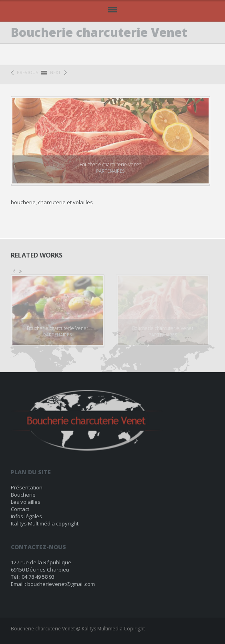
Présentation (27, 487)
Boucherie (23, 495)
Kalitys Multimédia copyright (45, 523)
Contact (20, 509)
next (55, 72)
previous (27, 72)
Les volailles (26, 502)
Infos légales (26, 516)
